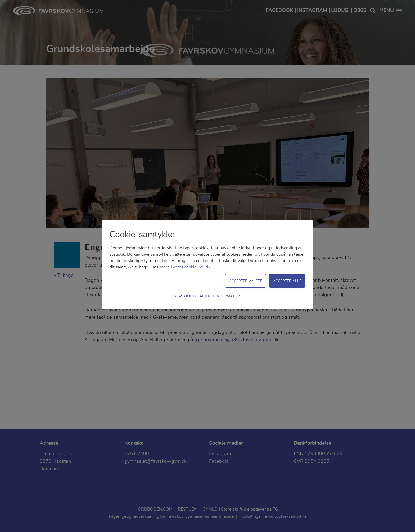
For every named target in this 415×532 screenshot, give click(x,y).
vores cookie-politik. (192, 267)
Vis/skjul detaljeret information (207, 296)
